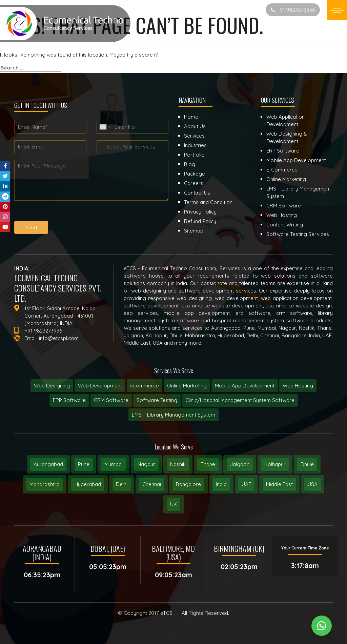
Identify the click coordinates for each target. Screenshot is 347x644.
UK (173, 504)
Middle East (279, 484)
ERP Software (69, 400)
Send (31, 227)
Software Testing (157, 400)
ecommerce (145, 386)
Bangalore (188, 484)
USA (313, 484)
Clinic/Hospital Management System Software (240, 400)
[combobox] (105, 127)
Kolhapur (275, 464)
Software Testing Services (298, 234)
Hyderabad (88, 484)
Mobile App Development (245, 386)
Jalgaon (240, 464)
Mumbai (114, 464)
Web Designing (52, 386)
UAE (246, 484)
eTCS (166, 613)
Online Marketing (187, 386)
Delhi (122, 484)
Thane (208, 464)
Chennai (152, 484)
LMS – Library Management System (173, 415)
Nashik (178, 464)
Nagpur (146, 464)
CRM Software (111, 400)
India (221, 484)
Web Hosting (298, 386)
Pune (84, 464)
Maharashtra (45, 484)
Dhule (307, 464)
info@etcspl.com (59, 338)
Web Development (100, 386)
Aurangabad (48, 464)
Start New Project (234, 10)
